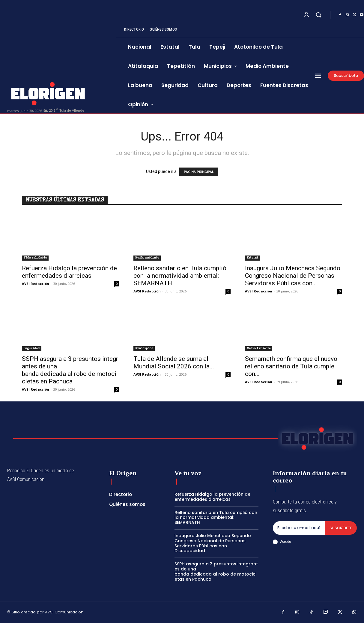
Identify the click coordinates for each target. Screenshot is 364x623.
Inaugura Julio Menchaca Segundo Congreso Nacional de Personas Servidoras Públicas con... (293, 276)
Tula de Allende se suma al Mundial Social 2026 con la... (174, 363)
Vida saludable (35, 258)
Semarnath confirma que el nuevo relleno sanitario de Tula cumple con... (291, 366)
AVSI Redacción (36, 284)
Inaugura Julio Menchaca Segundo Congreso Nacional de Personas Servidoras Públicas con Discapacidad (213, 543)
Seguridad (32, 349)
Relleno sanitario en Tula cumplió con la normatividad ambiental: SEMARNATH (180, 276)
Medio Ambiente (147, 258)
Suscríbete (341, 528)
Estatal (252, 258)
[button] (318, 15)
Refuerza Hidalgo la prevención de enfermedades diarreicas (69, 272)
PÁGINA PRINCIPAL (199, 172)
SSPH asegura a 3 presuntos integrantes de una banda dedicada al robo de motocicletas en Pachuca (70, 370)
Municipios (144, 349)
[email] (299, 528)
